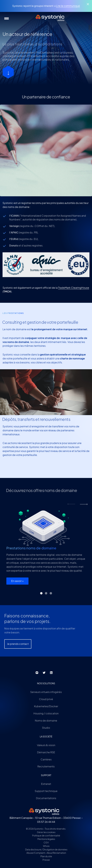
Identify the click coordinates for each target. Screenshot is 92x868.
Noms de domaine (46, 721)
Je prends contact (18, 652)
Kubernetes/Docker (46, 706)
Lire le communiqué (68, 6)
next (84, 507)
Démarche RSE (46, 752)
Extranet (46, 784)
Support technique (46, 791)
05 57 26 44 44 (46, 822)
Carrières (46, 759)
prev (71, 507)
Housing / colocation (46, 713)
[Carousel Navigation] (78, 507)
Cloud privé (46, 699)
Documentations (46, 798)
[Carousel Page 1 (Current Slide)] (41, 596)
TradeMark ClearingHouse (74, 290)
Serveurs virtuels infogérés (46, 692)
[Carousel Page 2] (46, 596)
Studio (46, 728)
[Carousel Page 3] (51, 596)
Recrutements (46, 766)
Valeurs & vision (46, 745)
